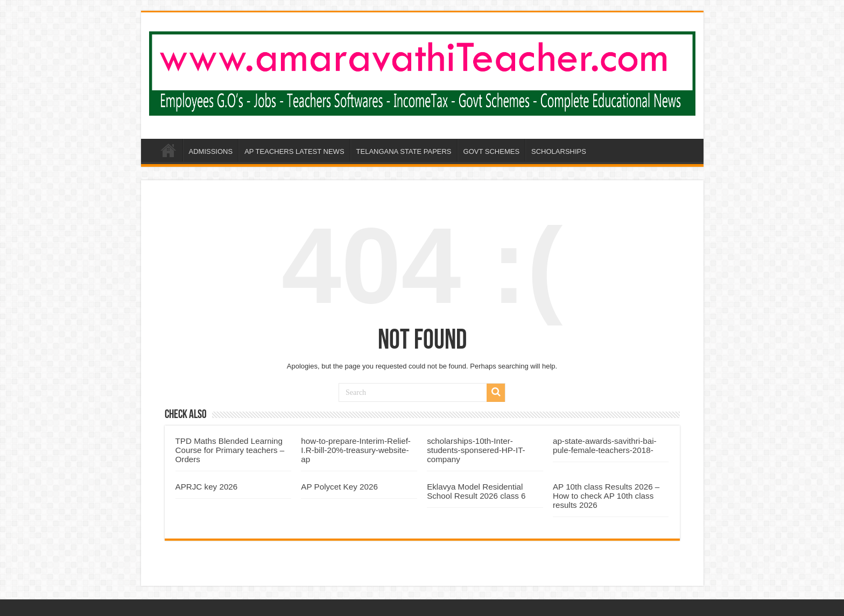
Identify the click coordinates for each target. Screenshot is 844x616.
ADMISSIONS (211, 151)
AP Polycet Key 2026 (339, 487)
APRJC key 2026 (207, 487)
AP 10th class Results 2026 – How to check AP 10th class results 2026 (606, 496)
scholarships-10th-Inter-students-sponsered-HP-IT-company (476, 450)
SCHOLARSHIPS (559, 151)
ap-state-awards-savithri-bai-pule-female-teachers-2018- (605, 445)
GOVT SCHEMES (492, 151)
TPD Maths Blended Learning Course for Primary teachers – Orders (230, 450)
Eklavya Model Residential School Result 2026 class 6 (476, 491)
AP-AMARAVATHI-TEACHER (168, 150)
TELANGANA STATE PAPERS (404, 151)
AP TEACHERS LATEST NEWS (294, 151)
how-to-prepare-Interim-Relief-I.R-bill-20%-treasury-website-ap (356, 450)
